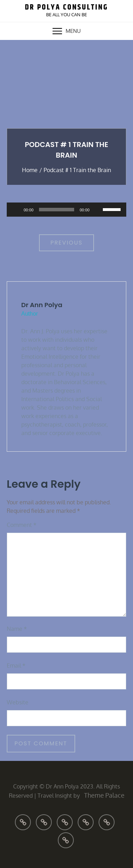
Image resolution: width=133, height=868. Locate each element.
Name (17, 629)
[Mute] (97, 210)
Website (18, 702)
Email (16, 665)
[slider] (56, 210)
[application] (67, 210)
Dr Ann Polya (42, 305)
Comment (22, 525)
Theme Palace (104, 795)
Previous (66, 243)
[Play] (16, 210)
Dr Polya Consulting (66, 7)
